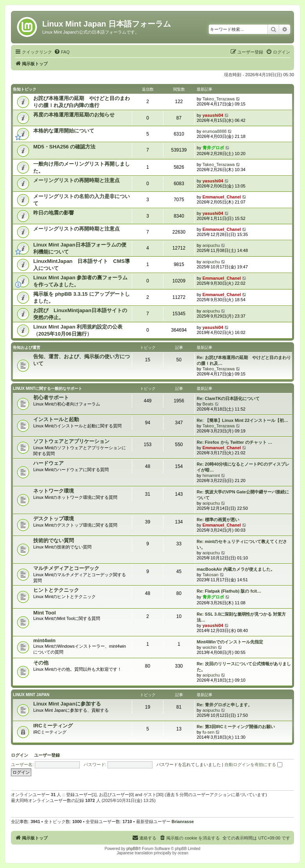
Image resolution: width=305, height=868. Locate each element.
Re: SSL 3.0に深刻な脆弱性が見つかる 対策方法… (241, 617)
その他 (41, 663)
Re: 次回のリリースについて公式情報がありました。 (244, 667)
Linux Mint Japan (31, 695)
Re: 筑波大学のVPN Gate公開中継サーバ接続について (243, 495)
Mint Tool (45, 613)
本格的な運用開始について (64, 131)
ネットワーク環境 (54, 491)
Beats (208, 404)
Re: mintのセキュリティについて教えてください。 (242, 544)
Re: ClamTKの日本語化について (228, 398)
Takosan (211, 575)
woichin (210, 647)
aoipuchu (211, 245)
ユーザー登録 (47, 755)
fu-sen (209, 732)
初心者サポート (51, 397)
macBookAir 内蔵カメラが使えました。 (236, 569)
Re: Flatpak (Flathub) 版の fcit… (229, 591)
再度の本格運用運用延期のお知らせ (74, 115)
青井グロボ (213, 148)
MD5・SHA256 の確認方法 (64, 147)
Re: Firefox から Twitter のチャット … (234, 442)
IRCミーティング (53, 726)
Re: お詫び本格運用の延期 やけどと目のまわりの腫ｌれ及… (244, 360)
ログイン (20, 755)
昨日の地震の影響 (54, 213)
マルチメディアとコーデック (66, 568)
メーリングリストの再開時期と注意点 (76, 180)
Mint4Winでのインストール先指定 (230, 642)
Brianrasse (183, 822)
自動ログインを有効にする (253, 764)
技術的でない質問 (54, 540)
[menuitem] (62, 52)
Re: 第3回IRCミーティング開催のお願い (236, 727)
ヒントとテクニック (56, 590)
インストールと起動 (56, 419)
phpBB (132, 849)
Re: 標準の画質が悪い (218, 520)
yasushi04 (213, 115)
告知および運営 (27, 347)
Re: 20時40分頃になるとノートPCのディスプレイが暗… (243, 467)
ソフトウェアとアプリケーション (71, 441)
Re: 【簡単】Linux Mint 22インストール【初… (242, 420)
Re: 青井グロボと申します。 (224, 705)
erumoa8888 (215, 131)
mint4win (44, 640)
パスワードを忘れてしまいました (189, 764)
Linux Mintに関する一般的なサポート (48, 388)
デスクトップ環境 (54, 519)
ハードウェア (48, 463)
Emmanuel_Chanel (222, 197)
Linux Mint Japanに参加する (67, 704)
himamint (211, 475)
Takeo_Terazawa (219, 99)
